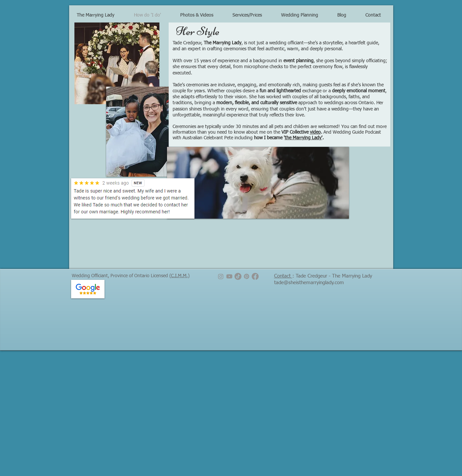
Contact (283, 276)
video (315, 132)
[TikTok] (238, 276)
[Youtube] (229, 276)
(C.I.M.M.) (179, 276)
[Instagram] (221, 276)
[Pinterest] (247, 276)
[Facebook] (255, 276)
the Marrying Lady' (304, 138)
